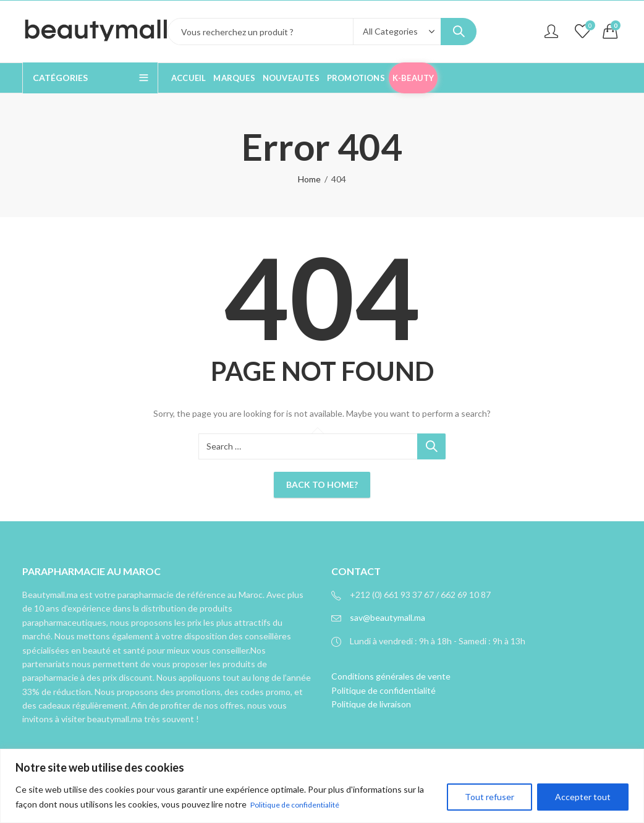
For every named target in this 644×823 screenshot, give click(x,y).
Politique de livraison (371, 704)
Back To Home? (322, 484)
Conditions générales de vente (391, 676)
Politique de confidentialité (303, 805)
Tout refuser (489, 797)
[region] (322, 786)
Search (459, 32)
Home (309, 179)
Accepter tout (583, 797)
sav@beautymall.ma (388, 617)
